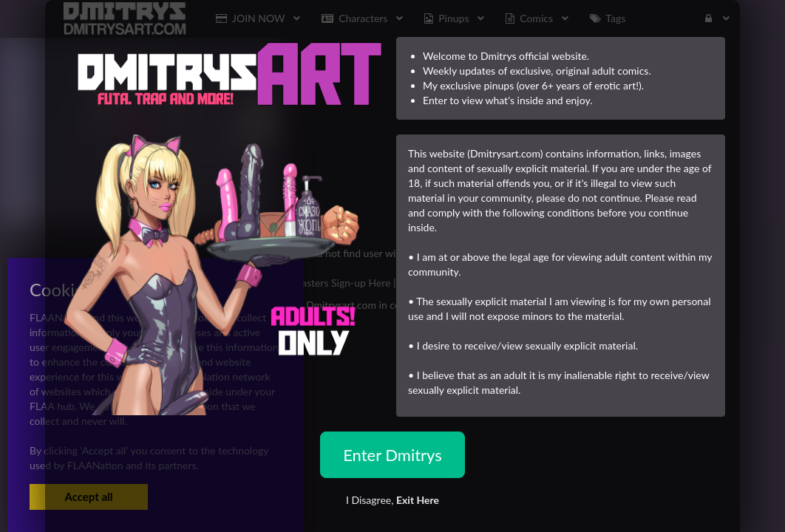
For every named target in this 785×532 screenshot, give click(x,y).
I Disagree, (392, 500)
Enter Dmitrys (392, 455)
